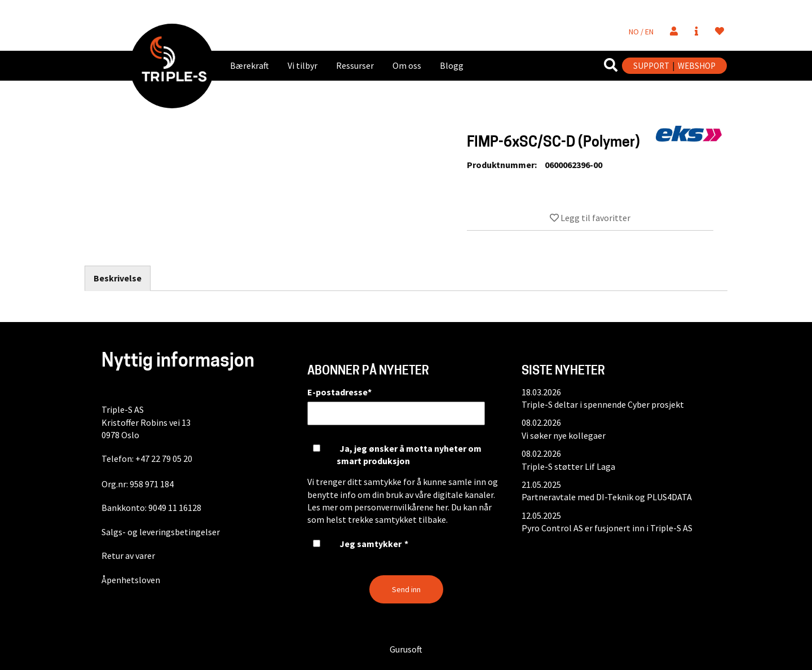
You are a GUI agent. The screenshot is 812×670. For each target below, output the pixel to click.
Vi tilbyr (303, 65)
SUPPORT (651, 66)
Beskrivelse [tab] (118, 278)
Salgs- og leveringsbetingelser (161, 532)
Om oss (407, 65)
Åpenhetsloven (131, 580)
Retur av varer (128, 556)
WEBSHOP (697, 66)
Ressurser (355, 65)
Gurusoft (406, 649)
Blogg (452, 65)
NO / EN (641, 32)
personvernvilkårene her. (402, 507)
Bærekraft (250, 65)
